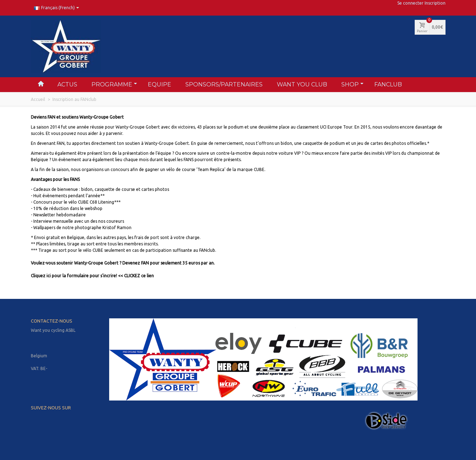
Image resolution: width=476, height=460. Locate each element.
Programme (114, 84)
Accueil (38, 99)
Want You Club (302, 84)
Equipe (159, 84)
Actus (67, 84)
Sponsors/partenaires (224, 84)
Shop (352, 84)
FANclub (388, 84)
